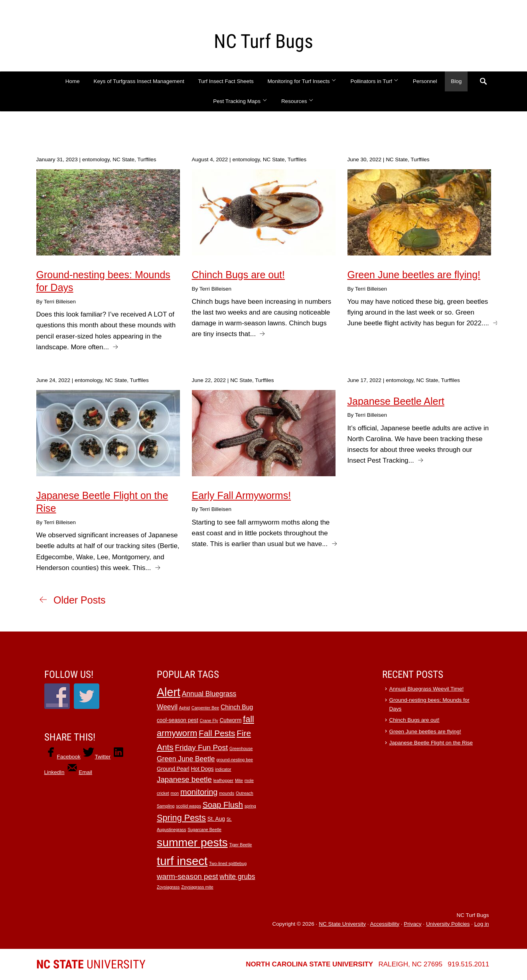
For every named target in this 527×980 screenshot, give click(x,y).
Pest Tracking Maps (240, 101)
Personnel (425, 81)
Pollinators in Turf (375, 81)
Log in (482, 924)
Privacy (413, 924)
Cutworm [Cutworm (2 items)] (230, 720)
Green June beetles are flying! (425, 732)
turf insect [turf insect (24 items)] (182, 861)
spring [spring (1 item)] (250, 806)
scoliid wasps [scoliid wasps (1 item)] (188, 806)
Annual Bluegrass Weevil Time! (427, 689)
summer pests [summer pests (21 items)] (192, 842)
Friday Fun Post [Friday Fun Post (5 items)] (201, 747)
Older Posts (80, 600)
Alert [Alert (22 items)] (169, 692)
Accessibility (385, 924)
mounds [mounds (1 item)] (227, 793)
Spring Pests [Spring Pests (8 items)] (181, 818)
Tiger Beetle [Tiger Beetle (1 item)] (240, 845)
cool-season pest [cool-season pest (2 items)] (178, 720)
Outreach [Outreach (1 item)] (245, 793)
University (91, 964)
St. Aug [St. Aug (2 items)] (216, 819)
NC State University (342, 924)
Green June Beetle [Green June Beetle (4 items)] (186, 759)
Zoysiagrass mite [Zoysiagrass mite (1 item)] (197, 887)
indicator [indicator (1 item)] (223, 769)
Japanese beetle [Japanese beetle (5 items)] (184, 779)
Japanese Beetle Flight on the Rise (431, 743)
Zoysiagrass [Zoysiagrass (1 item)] (168, 887)
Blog (456, 81)
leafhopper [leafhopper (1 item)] (223, 780)
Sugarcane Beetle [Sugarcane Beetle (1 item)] (204, 830)
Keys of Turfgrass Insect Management (139, 81)
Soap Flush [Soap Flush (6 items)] (223, 805)
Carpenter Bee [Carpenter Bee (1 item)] (205, 708)
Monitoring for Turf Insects (302, 81)
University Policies (448, 924)
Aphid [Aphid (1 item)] (185, 708)
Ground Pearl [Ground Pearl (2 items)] (173, 769)
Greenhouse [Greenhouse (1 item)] (241, 748)
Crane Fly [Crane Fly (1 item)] (209, 721)
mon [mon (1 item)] (175, 793)
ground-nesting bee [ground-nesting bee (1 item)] (235, 760)
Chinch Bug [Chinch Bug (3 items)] (237, 707)
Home (73, 81)
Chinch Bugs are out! (414, 720)
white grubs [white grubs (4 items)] (237, 877)
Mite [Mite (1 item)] (239, 780)
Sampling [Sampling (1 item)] (166, 806)
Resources (298, 101)
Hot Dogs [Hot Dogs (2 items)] (202, 769)
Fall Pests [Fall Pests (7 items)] (217, 733)
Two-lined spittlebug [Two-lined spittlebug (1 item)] (228, 863)
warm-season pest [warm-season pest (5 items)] (188, 876)
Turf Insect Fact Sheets (226, 81)
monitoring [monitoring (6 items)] (199, 792)
